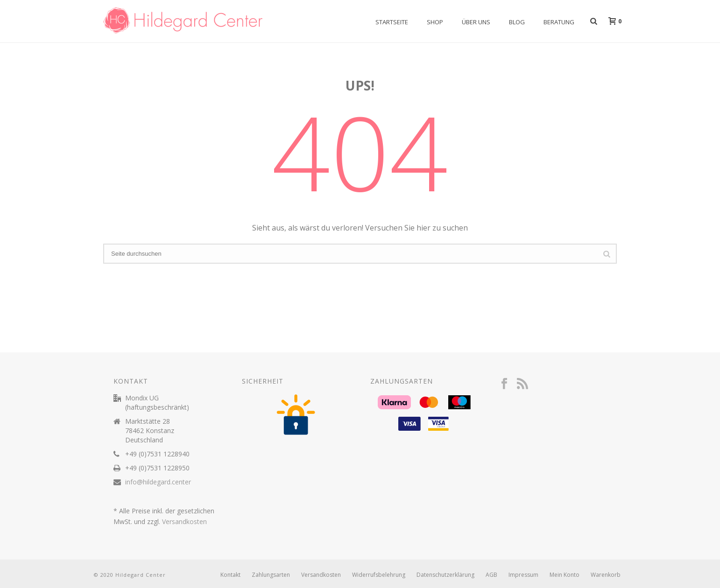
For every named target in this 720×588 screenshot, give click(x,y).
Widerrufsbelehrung (379, 575)
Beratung (559, 22)
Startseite (392, 22)
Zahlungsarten (271, 575)
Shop (435, 22)
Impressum (523, 575)
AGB (491, 575)
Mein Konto (565, 575)
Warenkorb (606, 575)
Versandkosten (184, 521)
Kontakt (230, 575)
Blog (517, 22)
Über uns (476, 22)
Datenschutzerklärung (445, 575)
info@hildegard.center (158, 482)
